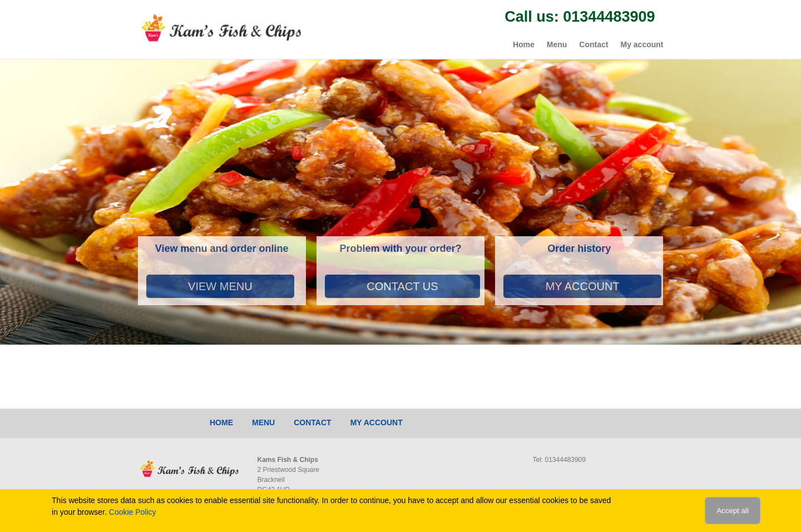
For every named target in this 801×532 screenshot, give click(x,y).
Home (524, 44)
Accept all (733, 511)
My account (642, 44)
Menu (557, 44)
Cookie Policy (133, 512)
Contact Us (402, 286)
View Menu (220, 286)
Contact (594, 44)
